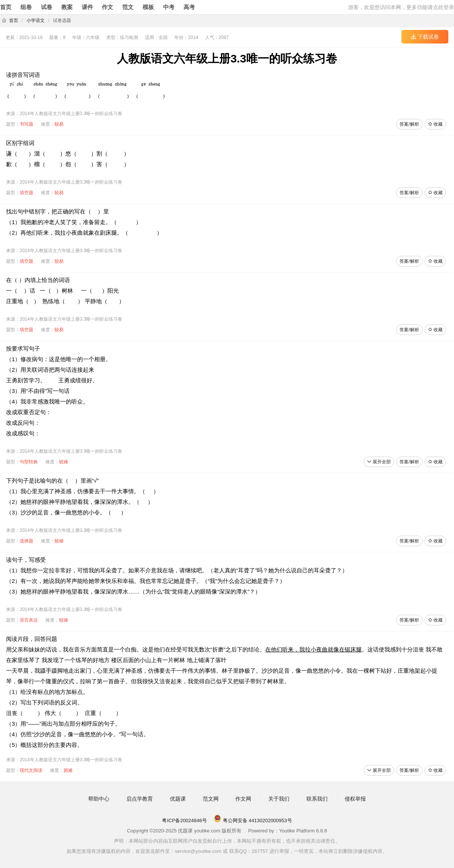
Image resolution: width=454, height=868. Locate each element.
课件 (87, 7)
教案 (67, 7)
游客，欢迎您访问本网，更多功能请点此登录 (401, 7)
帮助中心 (99, 799)
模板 (148, 7)
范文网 (211, 799)
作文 (107, 7)
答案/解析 (409, 124)
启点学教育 (140, 799)
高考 (189, 7)
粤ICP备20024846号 (184, 820)
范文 (128, 7)
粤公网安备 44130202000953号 (253, 820)
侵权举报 (355, 799)
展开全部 (379, 462)
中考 (169, 7)
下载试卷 (425, 37)
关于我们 (279, 799)
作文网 (243, 799)
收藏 (435, 124)
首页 (6, 7)
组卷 (26, 7)
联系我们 (317, 799)
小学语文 (36, 20)
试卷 (47, 7)
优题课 (178, 799)
